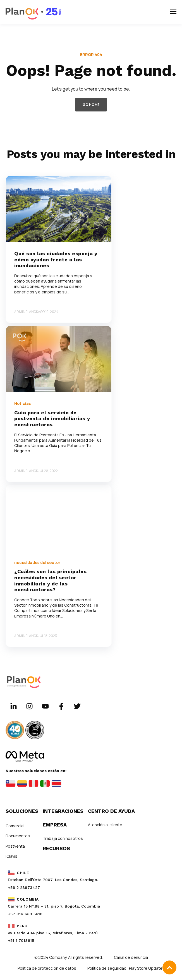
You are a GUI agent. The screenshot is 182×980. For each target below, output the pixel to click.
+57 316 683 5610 (25, 914)
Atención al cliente (105, 825)
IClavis (11, 856)
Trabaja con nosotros (63, 838)
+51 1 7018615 (21, 940)
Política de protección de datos (47, 968)
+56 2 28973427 (24, 887)
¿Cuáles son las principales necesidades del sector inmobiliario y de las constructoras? (51, 580)
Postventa (15, 846)
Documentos (18, 836)
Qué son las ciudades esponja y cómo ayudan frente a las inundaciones (56, 259)
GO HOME (91, 105)
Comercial (15, 826)
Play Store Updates (147, 968)
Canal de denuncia (131, 957)
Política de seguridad (107, 968)
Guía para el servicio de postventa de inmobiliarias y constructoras (52, 419)
